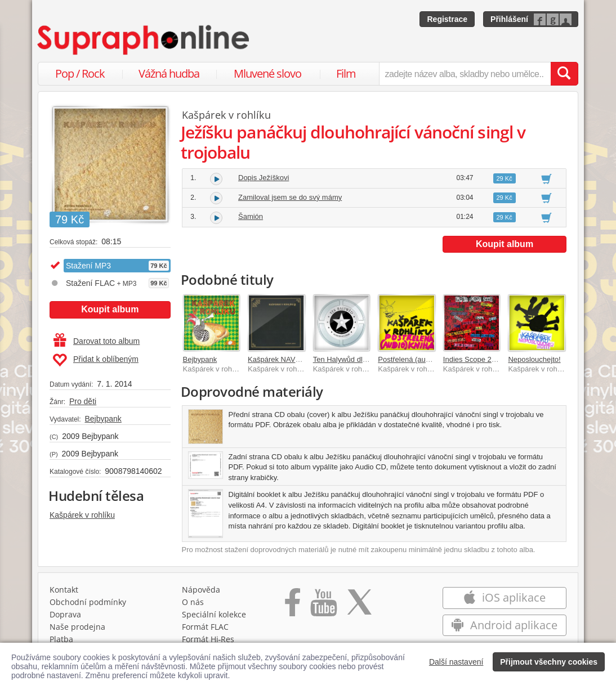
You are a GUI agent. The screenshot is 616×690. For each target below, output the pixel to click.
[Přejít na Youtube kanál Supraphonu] (323, 606)
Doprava (65, 614)
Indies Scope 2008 (474, 359)
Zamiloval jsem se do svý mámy (290, 197)
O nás (193, 602)
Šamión (251, 216)
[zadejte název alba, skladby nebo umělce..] (465, 74)
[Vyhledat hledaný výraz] (564, 74)
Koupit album (110, 309)
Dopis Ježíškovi (264, 178)
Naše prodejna (77, 627)
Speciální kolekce (214, 614)
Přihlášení (509, 19)
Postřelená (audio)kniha (416, 359)
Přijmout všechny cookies (549, 662)
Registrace (447, 19)
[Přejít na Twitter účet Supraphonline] (359, 606)
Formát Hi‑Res (208, 639)
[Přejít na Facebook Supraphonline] (293, 606)
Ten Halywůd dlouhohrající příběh (367, 359)
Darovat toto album (97, 341)
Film (346, 73)
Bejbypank (103, 419)
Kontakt (64, 590)
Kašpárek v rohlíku (82, 515)
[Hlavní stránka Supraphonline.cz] (144, 40)
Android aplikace (504, 625)
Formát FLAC (205, 627)
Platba (61, 639)
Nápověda (201, 590)
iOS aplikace (504, 597)
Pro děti (83, 401)
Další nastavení (456, 662)
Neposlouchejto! (534, 359)
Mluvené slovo (267, 73)
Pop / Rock (80, 73)
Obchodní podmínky (88, 602)
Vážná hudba (169, 73)
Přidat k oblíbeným (95, 360)
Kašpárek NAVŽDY (279, 359)
